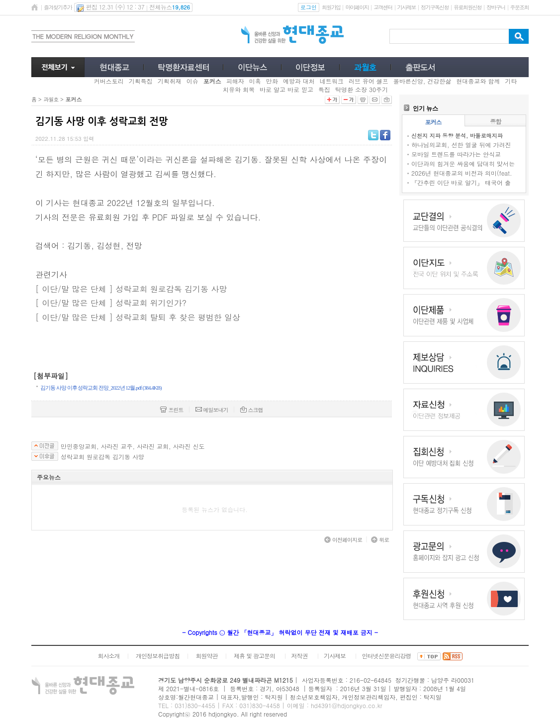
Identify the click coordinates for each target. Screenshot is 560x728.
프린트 (172, 410)
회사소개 (108, 656)
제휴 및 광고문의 (254, 656)
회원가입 (331, 7)
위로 (380, 540)
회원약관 (206, 656)
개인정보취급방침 (158, 656)
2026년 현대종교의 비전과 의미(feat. (462, 173)
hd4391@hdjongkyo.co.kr (347, 705)
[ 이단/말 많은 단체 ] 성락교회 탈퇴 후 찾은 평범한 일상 (138, 317)
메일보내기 (212, 410)
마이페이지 (357, 7)
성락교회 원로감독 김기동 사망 (102, 457)
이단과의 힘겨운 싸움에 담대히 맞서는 (463, 163)
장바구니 (496, 7)
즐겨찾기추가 (58, 7)
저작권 (300, 656)
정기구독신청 (435, 7)
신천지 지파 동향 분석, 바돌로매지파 (457, 136)
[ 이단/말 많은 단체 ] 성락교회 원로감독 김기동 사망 (131, 289)
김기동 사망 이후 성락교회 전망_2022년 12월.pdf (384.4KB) (101, 388)
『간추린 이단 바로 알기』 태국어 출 (461, 182)
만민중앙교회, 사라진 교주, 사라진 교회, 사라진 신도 (133, 446)
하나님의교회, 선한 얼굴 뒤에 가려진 (461, 145)
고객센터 (383, 7)
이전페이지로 (343, 540)
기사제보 (407, 7)
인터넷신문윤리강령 (387, 656)
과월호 (51, 99)
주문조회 (519, 7)
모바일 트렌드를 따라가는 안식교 (456, 154)
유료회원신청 (467, 7)
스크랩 (252, 410)
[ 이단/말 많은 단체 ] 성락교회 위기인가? (111, 303)
